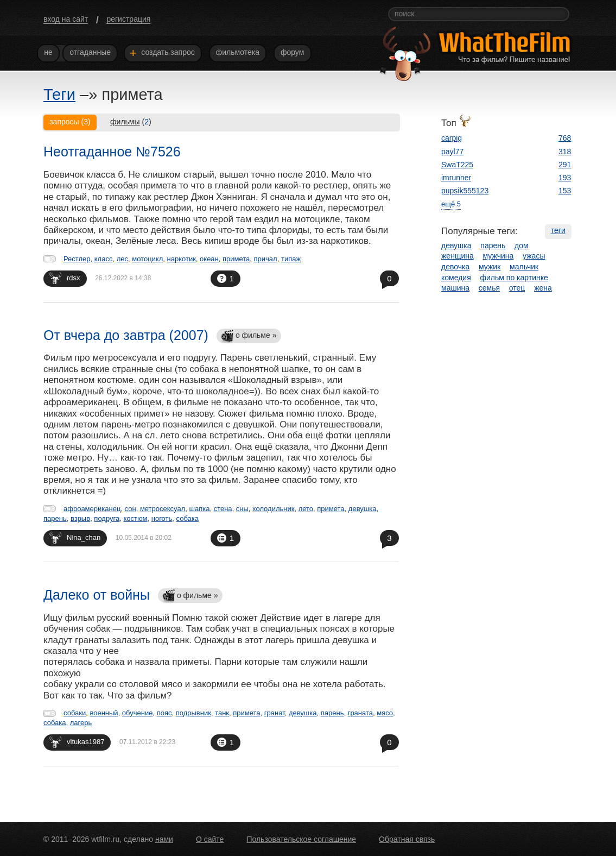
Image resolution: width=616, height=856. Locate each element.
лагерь (81, 723)
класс (104, 259)
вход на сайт (66, 19)
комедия (456, 278)
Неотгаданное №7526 (112, 152)
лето (306, 509)
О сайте (210, 839)
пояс (164, 713)
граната (360, 713)
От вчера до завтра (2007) (126, 335)
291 (565, 165)
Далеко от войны (97, 595)
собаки (75, 713)
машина (455, 288)
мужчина (498, 256)
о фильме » (249, 336)
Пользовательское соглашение (301, 839)
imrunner (456, 178)
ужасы (534, 256)
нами (164, 839)
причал (266, 259)
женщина (458, 256)
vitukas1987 (77, 742)
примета (236, 259)
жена (543, 288)
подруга (107, 518)
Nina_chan (75, 537)
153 (565, 191)
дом (522, 246)
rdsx (65, 278)
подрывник (193, 713)
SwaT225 (457, 165)
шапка (200, 509)
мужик (490, 267)
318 (565, 152)
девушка (363, 509)
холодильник (273, 509)
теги (558, 230)
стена (223, 509)
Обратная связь (407, 839)
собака (188, 518)
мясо (385, 713)
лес (122, 259)
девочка (455, 267)
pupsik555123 (465, 191)
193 (565, 178)
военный (104, 713)
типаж (291, 259)
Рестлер (77, 259)
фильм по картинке (514, 278)
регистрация (128, 19)
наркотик (182, 259)
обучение (138, 713)
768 (565, 138)
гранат (275, 713)
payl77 (452, 152)
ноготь (162, 518)
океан (209, 259)
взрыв (80, 518)
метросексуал (163, 509)
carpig (452, 138)
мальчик (524, 267)
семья (489, 288)
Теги (59, 95)
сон (131, 509)
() (131, 122)
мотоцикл (147, 259)
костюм (135, 518)
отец (517, 288)
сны (242, 509)
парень (55, 518)
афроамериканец (92, 509)
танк (222, 713)
